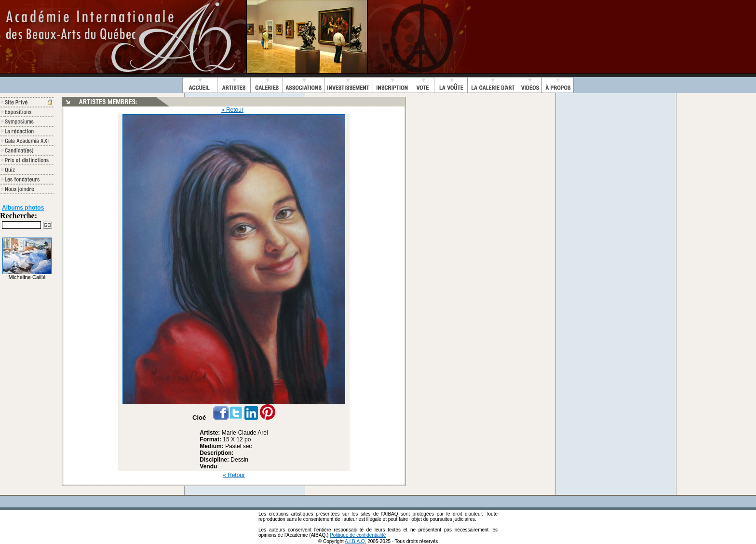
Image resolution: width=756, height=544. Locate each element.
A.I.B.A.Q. (355, 541)
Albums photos (23, 208)
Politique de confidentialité (358, 535)
